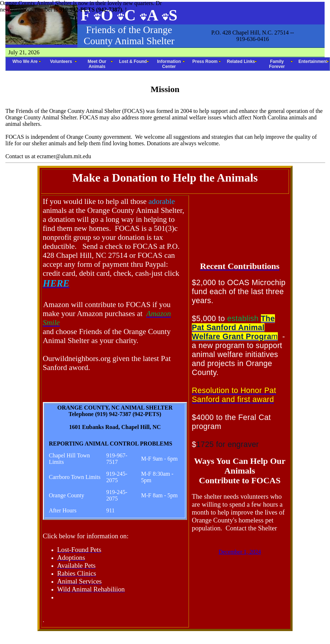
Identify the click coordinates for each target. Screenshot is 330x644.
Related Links (241, 61)
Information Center (169, 64)
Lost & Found (133, 61)
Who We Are (25, 61)
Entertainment (313, 61)
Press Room (205, 61)
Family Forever (277, 64)
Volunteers (61, 61)
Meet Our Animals (97, 64)
